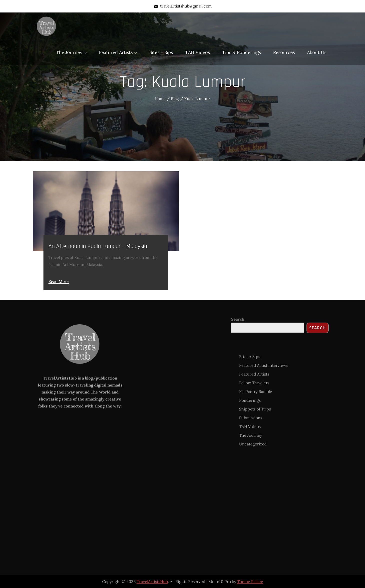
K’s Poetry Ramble (256, 392)
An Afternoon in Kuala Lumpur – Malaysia (98, 246)
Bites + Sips (161, 52)
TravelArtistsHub (152, 582)
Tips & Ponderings (241, 52)
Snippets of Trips (255, 409)
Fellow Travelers (254, 383)
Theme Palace (250, 582)
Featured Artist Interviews (264, 365)
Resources (284, 52)
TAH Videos (197, 52)
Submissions (251, 418)
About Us (317, 52)
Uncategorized (253, 444)
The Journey (71, 52)
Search (238, 319)
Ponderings (250, 400)
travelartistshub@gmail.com (183, 6)
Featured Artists (118, 52)
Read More (59, 282)
